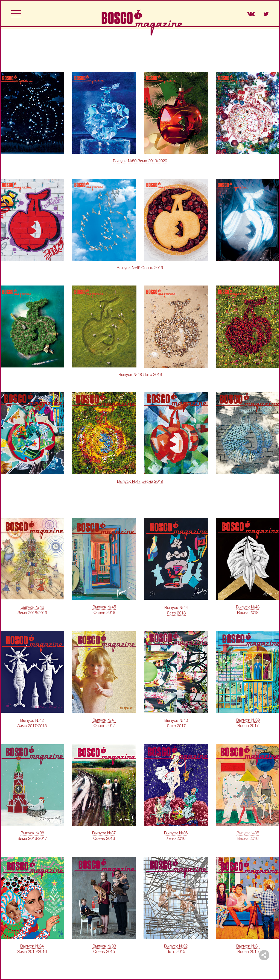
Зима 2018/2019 (32, 613)
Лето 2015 (176, 952)
